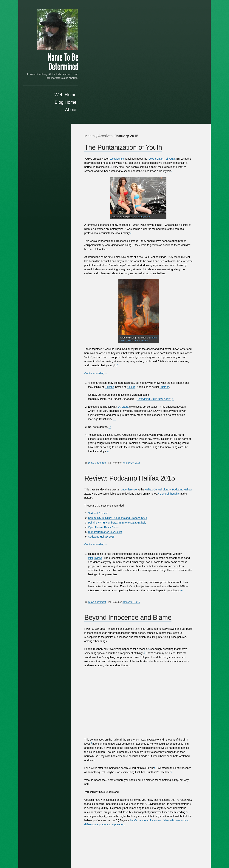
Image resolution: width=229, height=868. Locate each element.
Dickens (112, 263)
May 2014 (61, 305)
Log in (63, 358)
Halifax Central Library (161, 366)
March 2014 (60, 314)
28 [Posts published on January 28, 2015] (46, 256)
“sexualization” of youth (165, 35)
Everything (97, 784)
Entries (60, 363)
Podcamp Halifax (185, 366)
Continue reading (99, 250)
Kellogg (134, 263)
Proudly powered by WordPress (144, 854)
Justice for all (59, 181)
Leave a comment (100, 339)
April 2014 (61, 310)
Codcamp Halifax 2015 (104, 413)
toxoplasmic (120, 35)
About (59, 114)
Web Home (54, 99)
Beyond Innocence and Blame (131, 494)
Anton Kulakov (189, 854)
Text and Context (101, 390)
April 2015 (61, 282)
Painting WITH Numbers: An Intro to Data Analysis (120, 399)
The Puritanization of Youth (126, 24)
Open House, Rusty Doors (106, 404)
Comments (58, 367)
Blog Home (54, 106)
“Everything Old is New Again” (157, 275)
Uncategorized (58, 336)
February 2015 (58, 286)
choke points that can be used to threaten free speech (51, 440)
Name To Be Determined (52, 63)
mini (94, 434)
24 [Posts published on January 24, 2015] (64, 253)
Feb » (63, 261)
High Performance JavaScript (108, 408)
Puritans (167, 263)
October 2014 (59, 296)
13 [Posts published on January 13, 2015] (41, 249)
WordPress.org (58, 372)
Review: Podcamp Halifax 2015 (133, 354)
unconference (132, 366)
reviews (101, 434)
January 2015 (59, 291)
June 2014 (61, 300)
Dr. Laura (126, 283)
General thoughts (173, 370)
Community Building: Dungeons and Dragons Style (121, 394)
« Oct (29, 261)
